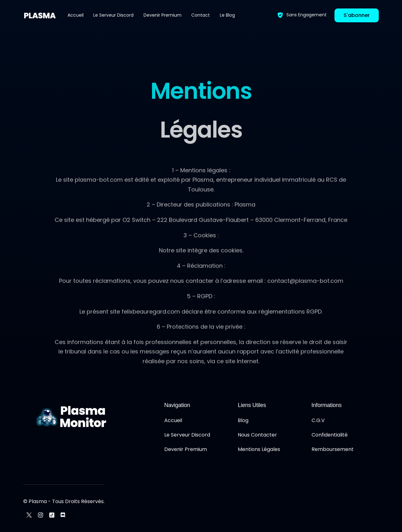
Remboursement (333, 449)
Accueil (173, 420)
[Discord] (63, 515)
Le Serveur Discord (187, 435)
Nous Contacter (257, 435)
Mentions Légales (259, 449)
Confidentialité (330, 435)
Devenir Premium (186, 449)
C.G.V (318, 420)
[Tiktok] (52, 515)
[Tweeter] (29, 515)
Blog (243, 420)
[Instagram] (41, 515)
